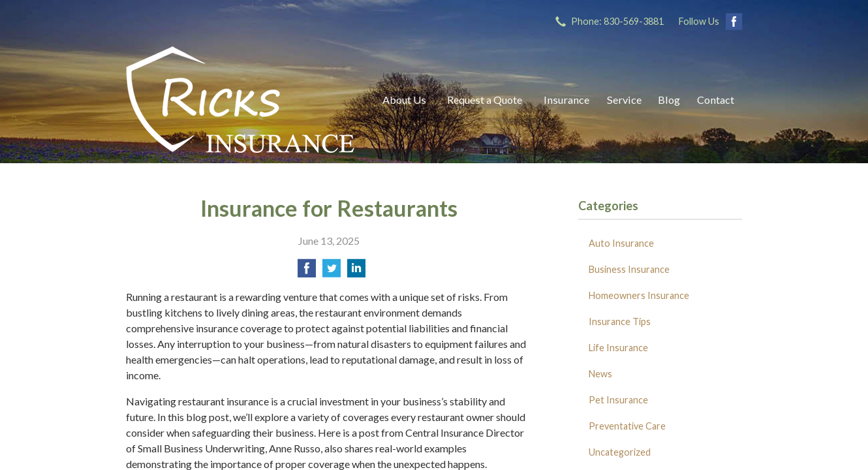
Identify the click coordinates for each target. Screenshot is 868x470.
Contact (716, 100)
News (600, 374)
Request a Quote (485, 100)
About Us (404, 100)
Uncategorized (620, 452)
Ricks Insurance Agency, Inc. (240, 100)
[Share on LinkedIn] (356, 272)
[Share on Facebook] (307, 272)
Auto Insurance (621, 243)
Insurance (566, 100)
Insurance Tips (620, 321)
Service (624, 100)
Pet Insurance (618, 400)
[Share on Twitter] (332, 272)
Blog (669, 100)
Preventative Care (627, 426)
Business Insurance (629, 269)
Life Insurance (618, 348)
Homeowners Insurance (639, 295)
